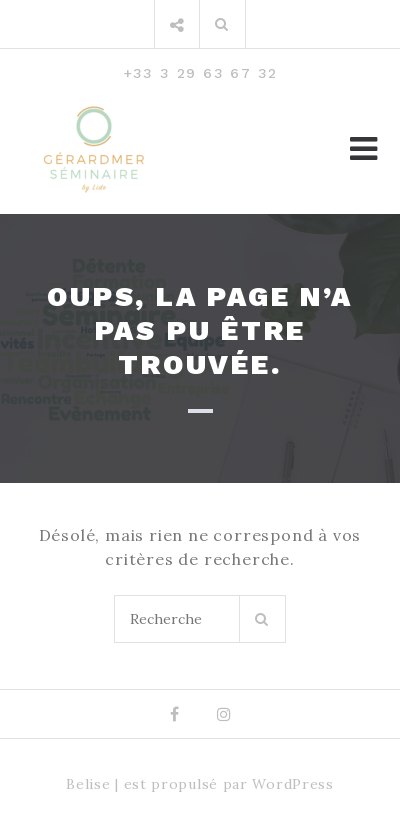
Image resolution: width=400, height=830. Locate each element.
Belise (88, 784)
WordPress (292, 784)
